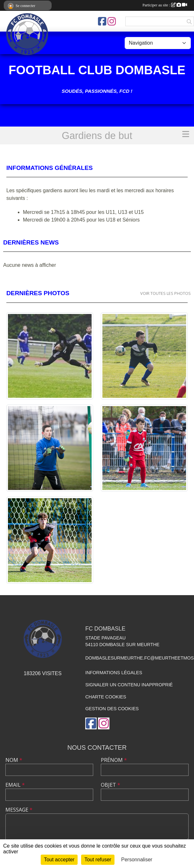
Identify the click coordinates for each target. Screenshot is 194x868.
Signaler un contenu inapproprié (129, 685)
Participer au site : (165, 5)
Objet (111, 785)
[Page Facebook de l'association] (102, 21)
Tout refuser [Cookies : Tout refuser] (98, 860)
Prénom (114, 760)
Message (19, 810)
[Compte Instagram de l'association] (112, 21)
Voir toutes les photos (166, 293)
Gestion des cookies (112, 709)
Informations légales (114, 673)
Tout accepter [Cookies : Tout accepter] (59, 860)
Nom (14, 760)
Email (15, 785)
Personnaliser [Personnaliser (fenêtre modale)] (137, 860)
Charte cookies (106, 697)
